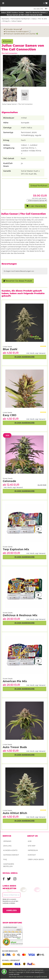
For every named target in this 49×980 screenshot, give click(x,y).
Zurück (7, 41)
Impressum (33, 850)
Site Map (32, 846)
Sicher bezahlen (10, 951)
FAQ (5, 859)
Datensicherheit (11, 855)
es (35, 9)
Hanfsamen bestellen (9, 865)
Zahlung (7, 846)
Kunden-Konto (10, 850)
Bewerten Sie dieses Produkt (18, 281)
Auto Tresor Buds (15, 747)
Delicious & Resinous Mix (20, 615)
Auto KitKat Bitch (15, 813)
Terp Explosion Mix (16, 549)
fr (42, 9)
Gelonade (9, 481)
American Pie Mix (15, 681)
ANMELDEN (11, 910)
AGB (30, 841)
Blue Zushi (10, 349)
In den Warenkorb (36, 206)
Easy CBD (10, 415)
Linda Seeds (7, 810)
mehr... (19, 939)
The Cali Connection (9, 53)
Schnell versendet (11, 960)
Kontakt (32, 855)
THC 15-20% (42, 19)
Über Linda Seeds (36, 859)
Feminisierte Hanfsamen (20, 19)
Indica (34, 19)
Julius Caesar (17, 21)
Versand (7, 841)
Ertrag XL (6, 21)
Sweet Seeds (8, 679)
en (38, 9)
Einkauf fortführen (39, 186)
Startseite (5, 19)
